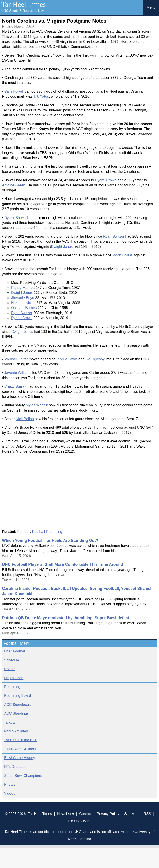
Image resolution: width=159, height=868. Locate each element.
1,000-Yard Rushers (20, 749)
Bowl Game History (20, 758)
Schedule (12, 660)
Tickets (10, 722)
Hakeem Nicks (23, 303)
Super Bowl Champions (23, 776)
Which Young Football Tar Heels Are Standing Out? (50, 541)
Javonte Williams (18, 373)
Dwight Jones (62, 247)
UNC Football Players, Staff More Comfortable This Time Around (63, 564)
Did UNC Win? (79, 821)
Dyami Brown (106, 180)
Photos (10, 784)
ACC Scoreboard (18, 705)
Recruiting (12, 687)
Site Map (131, 814)
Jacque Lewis (67, 359)
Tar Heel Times (24, 4)
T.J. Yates (41, 96)
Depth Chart (14, 678)
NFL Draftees (15, 767)
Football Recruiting (47, 532)
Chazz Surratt (15, 386)
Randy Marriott (23, 288)
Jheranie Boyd (23, 298)
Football (24, 532)
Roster (9, 669)
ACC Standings (16, 713)
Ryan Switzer (114, 236)
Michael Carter (16, 359)
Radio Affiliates (16, 731)
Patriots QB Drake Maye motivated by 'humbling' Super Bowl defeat (66, 618)
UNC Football (15, 651)
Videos (10, 793)
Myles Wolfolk (37, 405)
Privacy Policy (108, 814)
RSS (147, 814)
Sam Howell (14, 91)
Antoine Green (14, 185)
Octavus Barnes (24, 308)
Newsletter (66, 814)
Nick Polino (25, 419)
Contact (85, 814)
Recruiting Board (17, 696)
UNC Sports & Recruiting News (24, 11)
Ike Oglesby (95, 359)
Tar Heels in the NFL (21, 740)
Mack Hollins (123, 255)
